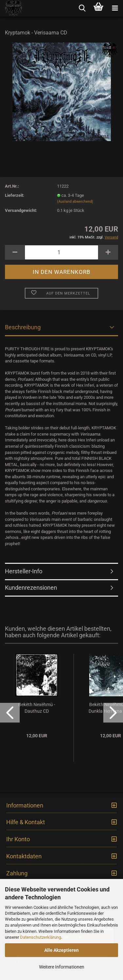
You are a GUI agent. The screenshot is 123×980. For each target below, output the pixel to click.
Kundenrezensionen (31, 588)
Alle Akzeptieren (61, 950)
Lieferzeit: (15, 195)
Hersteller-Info (24, 571)
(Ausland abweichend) (75, 202)
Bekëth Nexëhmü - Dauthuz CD (37, 708)
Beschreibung (23, 327)
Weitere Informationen (62, 967)
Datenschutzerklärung (41, 937)
